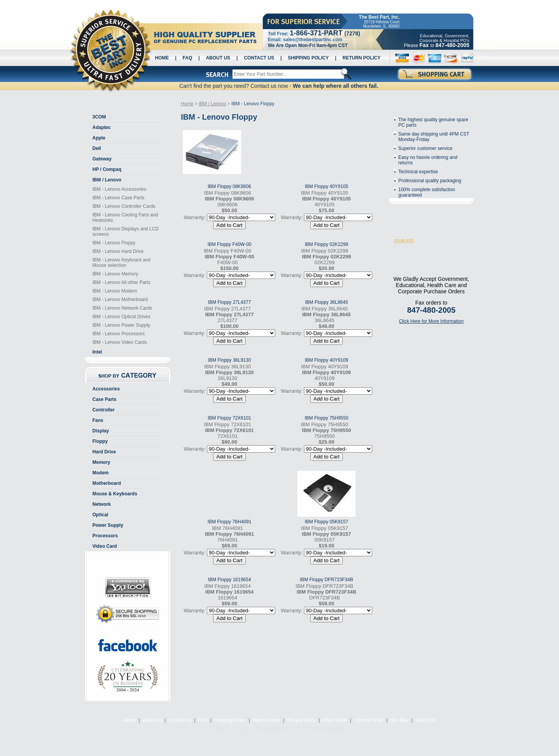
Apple (99, 138)
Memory (101, 462)
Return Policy (361, 58)
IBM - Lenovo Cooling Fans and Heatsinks (125, 218)
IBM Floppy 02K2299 (326, 244)
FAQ (187, 58)
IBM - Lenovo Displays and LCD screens (126, 232)
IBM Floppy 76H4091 (230, 522)
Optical (100, 515)
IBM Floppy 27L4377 (230, 302)
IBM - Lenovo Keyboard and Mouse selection (121, 263)
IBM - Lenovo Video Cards (120, 342)
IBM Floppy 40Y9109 (326, 360)
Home (162, 58)
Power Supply (108, 525)
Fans (98, 420)
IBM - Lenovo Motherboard (120, 300)
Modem (101, 473)
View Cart (425, 720)
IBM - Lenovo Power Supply (121, 325)
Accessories (106, 389)
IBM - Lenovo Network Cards (122, 308)
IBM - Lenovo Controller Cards (124, 206)
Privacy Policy (301, 720)
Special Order (369, 720)
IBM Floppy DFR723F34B (326, 580)
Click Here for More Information (431, 321)
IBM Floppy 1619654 (230, 580)
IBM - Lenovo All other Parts (121, 282)
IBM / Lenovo (107, 180)
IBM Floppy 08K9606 (229, 186)
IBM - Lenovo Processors (119, 334)
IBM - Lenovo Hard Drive (118, 251)
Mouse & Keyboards (115, 494)
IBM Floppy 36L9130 (230, 360)
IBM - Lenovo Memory (115, 274)
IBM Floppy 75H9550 (327, 418)
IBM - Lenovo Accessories (119, 189)
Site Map (399, 720)
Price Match (335, 720)
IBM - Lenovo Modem (115, 291)
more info (404, 240)
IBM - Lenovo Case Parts (118, 198)
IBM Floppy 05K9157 (326, 522)
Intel (97, 352)
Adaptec (102, 127)
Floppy (100, 441)
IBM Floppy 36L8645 (327, 302)
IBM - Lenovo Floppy (114, 243)
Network (102, 504)
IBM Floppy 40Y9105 (326, 186)
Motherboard (107, 483)
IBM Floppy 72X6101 (229, 418)
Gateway (102, 159)
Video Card (105, 546)
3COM (99, 117)
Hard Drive (104, 452)
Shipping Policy (308, 58)
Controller (103, 410)
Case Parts (104, 399)
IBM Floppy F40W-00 (229, 244)
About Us (218, 58)
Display (101, 431)
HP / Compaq (107, 169)
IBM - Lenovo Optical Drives (121, 317)
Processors (105, 536)
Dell (97, 148)
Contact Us (259, 58)
